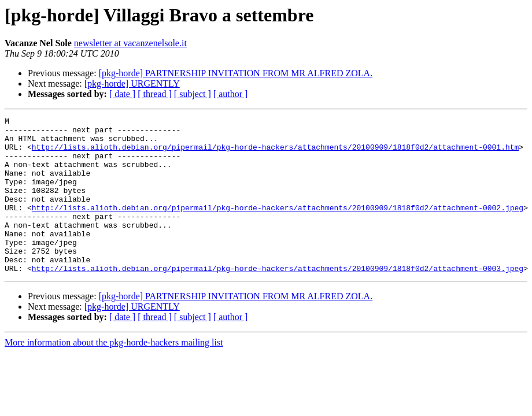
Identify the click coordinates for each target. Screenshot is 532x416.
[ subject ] (193, 94)
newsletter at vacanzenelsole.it (130, 43)
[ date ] (122, 94)
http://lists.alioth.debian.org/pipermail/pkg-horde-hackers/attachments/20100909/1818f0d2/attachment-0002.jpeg (278, 226)
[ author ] (231, 94)
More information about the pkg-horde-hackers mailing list (114, 374)
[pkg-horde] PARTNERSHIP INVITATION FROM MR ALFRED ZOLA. (236, 73)
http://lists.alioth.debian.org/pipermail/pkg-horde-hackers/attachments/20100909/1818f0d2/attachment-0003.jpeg (278, 299)
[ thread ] (155, 94)
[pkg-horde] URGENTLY (132, 83)
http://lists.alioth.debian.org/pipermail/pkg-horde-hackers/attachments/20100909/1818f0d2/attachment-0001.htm (275, 154)
